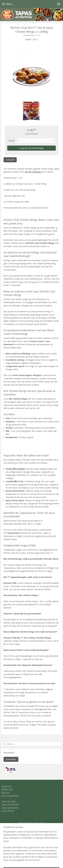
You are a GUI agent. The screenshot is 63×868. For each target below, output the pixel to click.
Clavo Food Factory (10, 796)
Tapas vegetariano (10, 808)
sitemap (26, 858)
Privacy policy (31, 835)
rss (31, 858)
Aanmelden (11, 759)
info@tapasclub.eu (31, 826)
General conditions (31, 832)
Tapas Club (6, 786)
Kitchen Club (7, 789)
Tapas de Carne (9, 801)
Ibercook (5, 792)
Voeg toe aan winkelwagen (32, 148)
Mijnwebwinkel (31, 863)
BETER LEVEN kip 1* (34, 172)
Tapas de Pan (8, 811)
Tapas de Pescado (10, 804)
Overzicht (10, 160)
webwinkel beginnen (42, 858)
